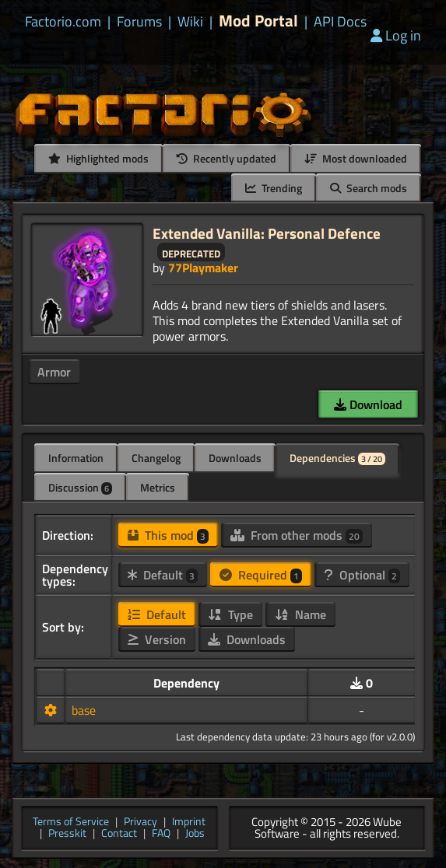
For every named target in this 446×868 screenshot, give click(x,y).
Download (368, 404)
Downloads (235, 458)
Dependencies (337, 458)
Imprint (189, 822)
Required (261, 575)
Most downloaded (356, 158)
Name (300, 614)
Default (163, 575)
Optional (362, 575)
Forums (139, 22)
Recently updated (227, 158)
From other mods (297, 535)
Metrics (158, 487)
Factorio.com (63, 22)
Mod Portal (258, 21)
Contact (119, 834)
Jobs (195, 834)
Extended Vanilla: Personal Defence (267, 233)
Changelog (156, 458)
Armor (54, 372)
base (84, 710)
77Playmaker (203, 268)
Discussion (80, 487)
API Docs (340, 22)
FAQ (161, 834)
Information (76, 458)
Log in (396, 35)
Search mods (369, 188)
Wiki (190, 22)
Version (157, 639)
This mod (168, 535)
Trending (274, 188)
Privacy (140, 822)
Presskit (67, 834)
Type (230, 614)
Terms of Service (71, 822)
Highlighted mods (98, 158)
